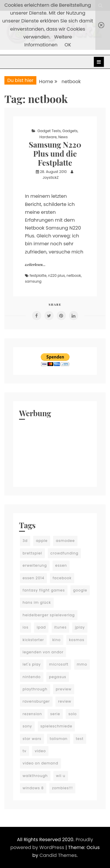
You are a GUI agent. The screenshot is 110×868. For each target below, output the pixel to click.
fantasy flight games (44, 590)
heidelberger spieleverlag (49, 615)
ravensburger (36, 701)
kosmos (77, 640)
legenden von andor (43, 652)
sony (27, 726)
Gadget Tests (49, 131)
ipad (41, 627)
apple (42, 541)
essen (61, 565)
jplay (80, 627)
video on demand (40, 763)
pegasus (58, 677)
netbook (74, 275)
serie (55, 714)
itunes (60, 627)
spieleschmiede (56, 726)
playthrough (35, 689)
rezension (32, 714)
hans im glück (37, 602)
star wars (32, 739)
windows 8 (33, 788)
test (80, 739)
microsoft (59, 664)
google (80, 590)
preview (64, 689)
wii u (61, 776)
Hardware (48, 137)
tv (24, 751)
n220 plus (56, 275)
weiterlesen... (35, 265)
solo (73, 714)
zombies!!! (62, 788)
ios (26, 627)
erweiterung (35, 565)
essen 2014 (33, 578)
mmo (82, 664)
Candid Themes (58, 855)
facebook (62, 578)
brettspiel (32, 553)
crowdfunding (65, 553)
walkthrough (35, 776)
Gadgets (70, 131)
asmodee (65, 541)
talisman (59, 739)
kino (56, 640)
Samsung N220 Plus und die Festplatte (55, 154)
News (63, 137)
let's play (32, 664)
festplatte (38, 275)
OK (68, 45)
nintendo (32, 677)
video (40, 751)
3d (25, 541)
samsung (33, 281)
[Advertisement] (55, 452)
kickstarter (33, 640)
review (65, 701)
